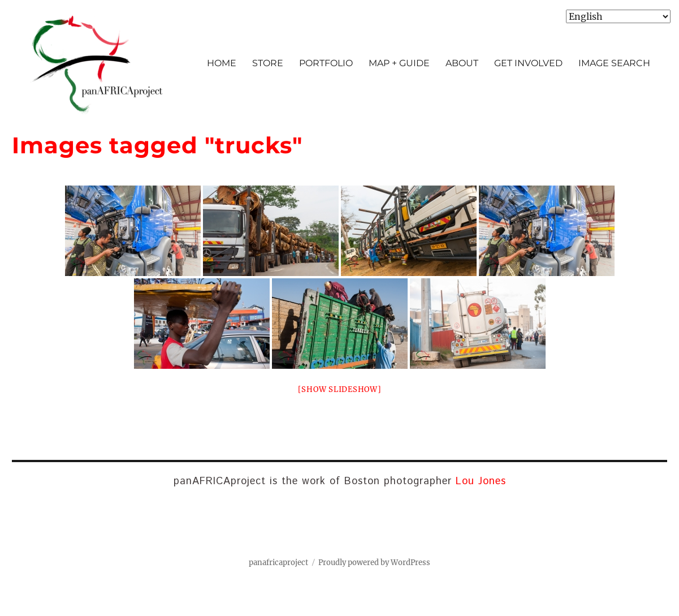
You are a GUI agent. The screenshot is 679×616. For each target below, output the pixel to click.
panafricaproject (278, 563)
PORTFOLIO (326, 63)
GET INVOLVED (528, 63)
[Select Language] (618, 16)
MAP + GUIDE (399, 63)
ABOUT (462, 63)
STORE (268, 63)
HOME (222, 63)
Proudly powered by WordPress (374, 563)
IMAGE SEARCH (614, 63)
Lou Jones (481, 481)
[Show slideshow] (340, 389)
